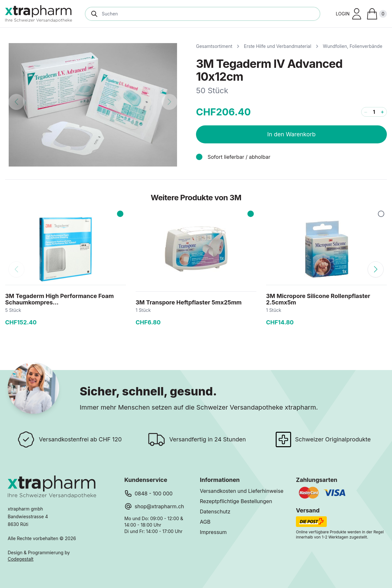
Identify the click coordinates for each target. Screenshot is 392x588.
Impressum (213, 532)
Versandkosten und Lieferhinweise (242, 491)
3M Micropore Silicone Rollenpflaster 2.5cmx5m (318, 299)
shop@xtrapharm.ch (159, 506)
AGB (205, 522)
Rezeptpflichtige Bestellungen (236, 501)
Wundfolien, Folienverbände (353, 46)
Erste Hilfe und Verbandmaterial (278, 46)
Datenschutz (215, 511)
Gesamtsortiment (214, 46)
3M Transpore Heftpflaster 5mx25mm (189, 302)
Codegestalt (21, 559)
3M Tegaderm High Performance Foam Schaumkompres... (59, 299)
